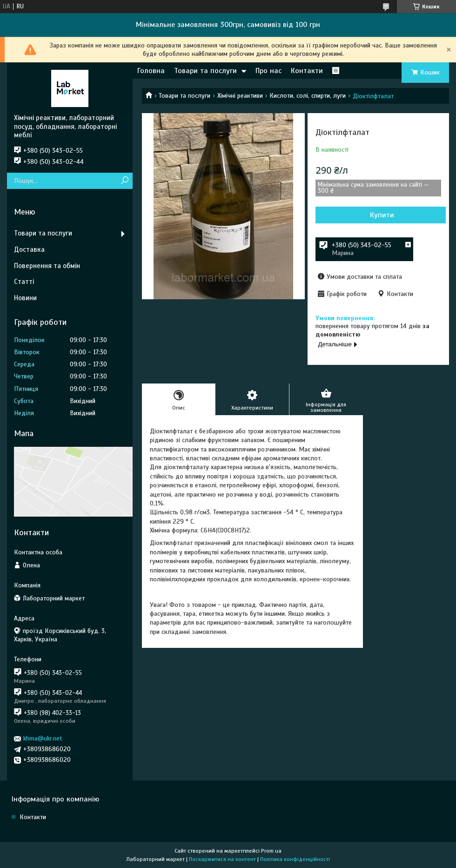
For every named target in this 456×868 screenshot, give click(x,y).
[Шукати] (124, 181)
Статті (24, 282)
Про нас (268, 71)
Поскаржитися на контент (222, 859)
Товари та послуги (205, 71)
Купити (382, 215)
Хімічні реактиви (240, 96)
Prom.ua (271, 851)
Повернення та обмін (47, 266)
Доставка (29, 249)
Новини (25, 298)
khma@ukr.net (43, 738)
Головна (151, 71)
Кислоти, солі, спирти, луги (308, 96)
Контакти (307, 71)
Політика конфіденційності (295, 859)
